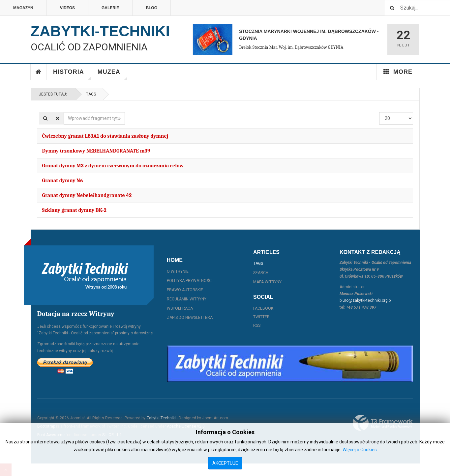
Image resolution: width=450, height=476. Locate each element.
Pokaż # (379, 112)
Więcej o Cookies (360, 450)
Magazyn (23, 8)
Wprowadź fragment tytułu (64, 112)
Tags (91, 94)
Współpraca (180, 308)
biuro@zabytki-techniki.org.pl (366, 300)
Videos (67, 8)
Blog (151, 8)
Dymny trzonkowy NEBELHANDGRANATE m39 (96, 151)
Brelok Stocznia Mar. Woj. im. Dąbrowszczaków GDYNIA (291, 47)
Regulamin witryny (187, 299)
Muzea (112, 74)
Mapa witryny (267, 282)
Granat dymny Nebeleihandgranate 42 (87, 195)
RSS (257, 325)
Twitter (261, 317)
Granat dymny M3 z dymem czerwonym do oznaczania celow (113, 166)
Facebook (263, 308)
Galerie (110, 8)
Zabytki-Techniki (161, 418)
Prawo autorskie (185, 290)
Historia (72, 74)
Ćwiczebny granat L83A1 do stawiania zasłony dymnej (105, 136)
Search (261, 273)
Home (39, 72)
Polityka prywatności (190, 281)
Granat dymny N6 (63, 181)
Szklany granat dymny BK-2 (74, 210)
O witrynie (178, 271)
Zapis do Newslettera (190, 318)
